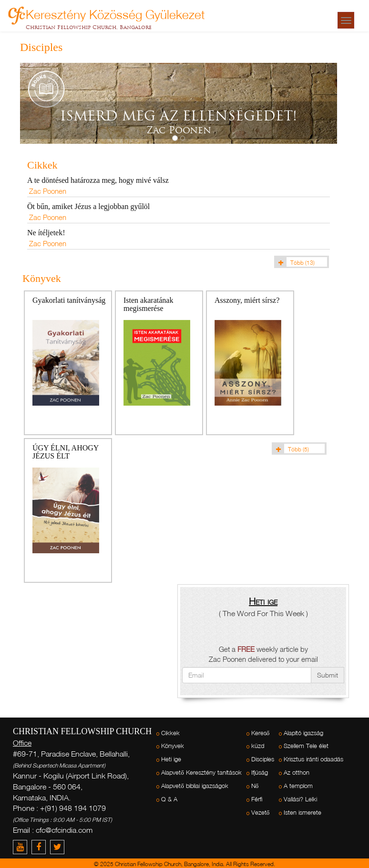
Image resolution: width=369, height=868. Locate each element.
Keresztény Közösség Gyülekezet (115, 13)
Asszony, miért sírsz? (247, 300)
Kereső (261, 733)
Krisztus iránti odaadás (313, 759)
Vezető (261, 813)
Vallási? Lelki (300, 799)
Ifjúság (260, 773)
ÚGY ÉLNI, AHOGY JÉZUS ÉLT (66, 452)
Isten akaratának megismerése (148, 304)
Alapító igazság (303, 733)
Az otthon (297, 773)
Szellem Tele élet (306, 746)
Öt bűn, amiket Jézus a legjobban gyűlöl (88, 206)
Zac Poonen (48, 191)
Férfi (257, 799)
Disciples (263, 759)
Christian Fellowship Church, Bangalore (89, 27)
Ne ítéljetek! (46, 233)
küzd (258, 746)
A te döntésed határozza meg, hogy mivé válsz (98, 180)
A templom (298, 786)
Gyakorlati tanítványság (69, 300)
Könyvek (173, 746)
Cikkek (170, 733)
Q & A (169, 799)
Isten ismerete (302, 813)
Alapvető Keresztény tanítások (201, 773)
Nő (255, 786)
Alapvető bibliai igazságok (195, 786)
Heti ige (171, 759)
